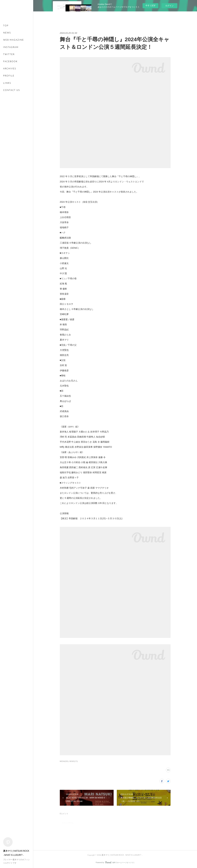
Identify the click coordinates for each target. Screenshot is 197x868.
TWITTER (9, 54)
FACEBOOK (10, 62)
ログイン (169, 6)
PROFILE (9, 76)
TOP (6, 26)
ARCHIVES (10, 69)
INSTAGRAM (11, 47)
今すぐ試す (151, 5)
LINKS (7, 83)
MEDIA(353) (64, 761)
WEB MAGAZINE (14, 40)
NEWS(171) (73, 761)
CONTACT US (12, 90)
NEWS (7, 33)
